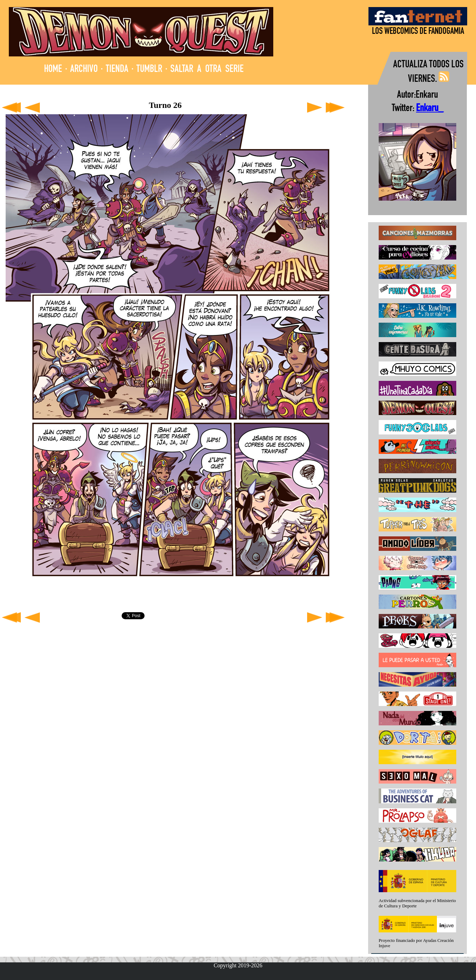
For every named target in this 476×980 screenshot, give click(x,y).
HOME (53, 70)
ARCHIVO (84, 70)
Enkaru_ (430, 109)
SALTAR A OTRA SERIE (207, 70)
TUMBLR (149, 70)
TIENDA (117, 70)
